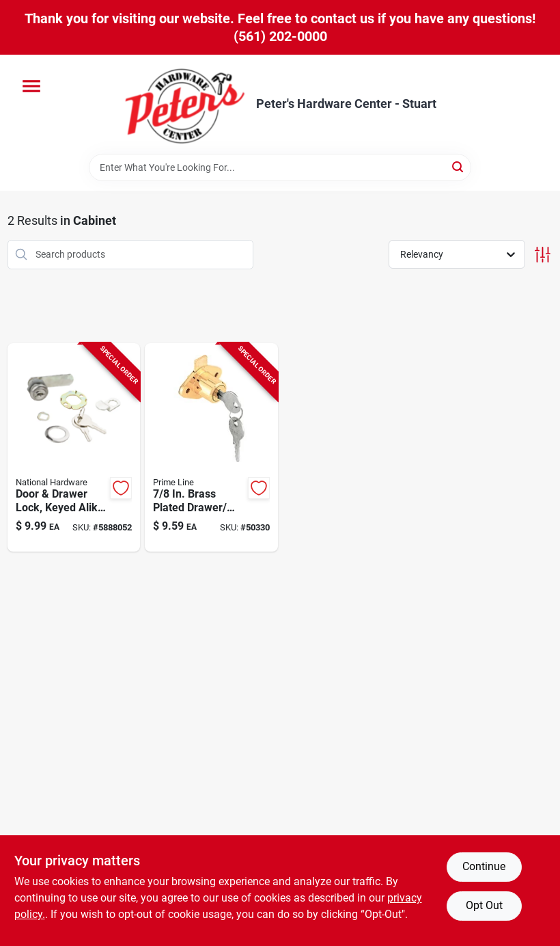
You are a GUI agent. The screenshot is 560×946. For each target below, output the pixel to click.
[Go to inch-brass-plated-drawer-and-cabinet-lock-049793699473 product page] (211, 448)
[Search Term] (280, 167)
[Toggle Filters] (543, 255)
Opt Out (484, 905)
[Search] (459, 166)
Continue (484, 866)
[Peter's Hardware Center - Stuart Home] (185, 104)
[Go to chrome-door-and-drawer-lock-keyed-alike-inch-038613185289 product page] (74, 448)
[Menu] (31, 86)
